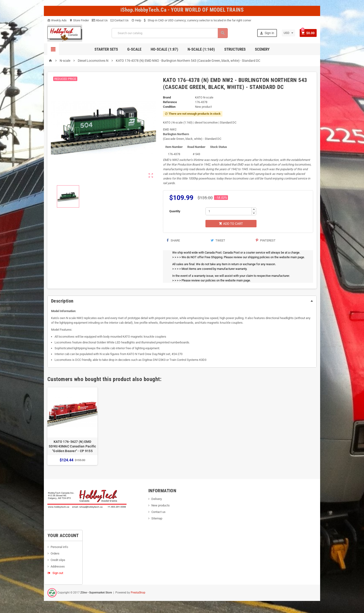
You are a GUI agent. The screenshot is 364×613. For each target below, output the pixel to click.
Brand (167, 97)
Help (136, 20)
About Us (100, 20)
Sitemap (157, 519)
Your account (63, 536)
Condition (169, 107)
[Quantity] (229, 211)
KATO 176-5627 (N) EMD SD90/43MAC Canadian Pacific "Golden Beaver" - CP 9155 (72, 447)
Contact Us (120, 20)
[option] (72, 427)
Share (173, 241)
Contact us (158, 512)
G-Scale (134, 49)
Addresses (58, 567)
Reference (170, 102)
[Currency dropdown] (288, 33)
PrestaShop (138, 593)
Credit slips (58, 560)
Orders (55, 554)
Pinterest (266, 241)
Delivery (157, 499)
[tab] (182, 301)
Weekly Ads (57, 20)
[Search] (169, 33)
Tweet (218, 241)
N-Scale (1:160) (201, 49)
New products (161, 506)
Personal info (59, 547)
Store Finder (79, 20)
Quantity (175, 211)
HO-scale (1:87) (164, 49)
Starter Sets (106, 49)
